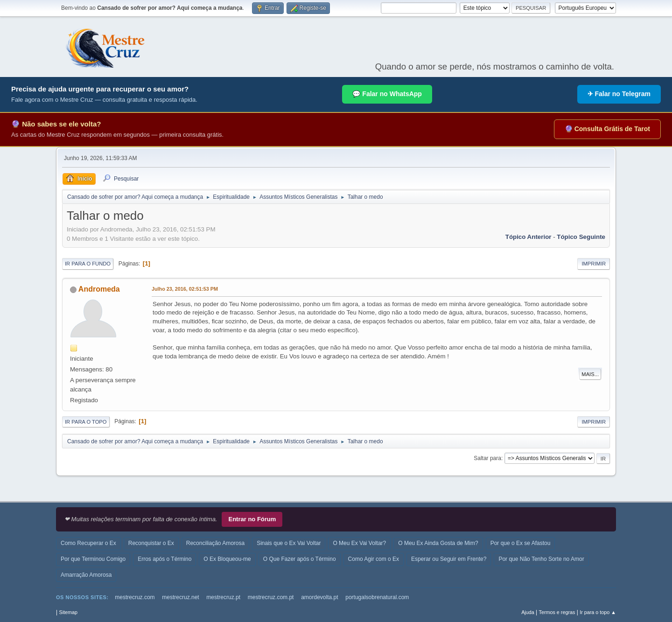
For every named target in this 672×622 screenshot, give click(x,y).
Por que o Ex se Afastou (521, 543)
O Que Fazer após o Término (300, 559)
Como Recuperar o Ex (88, 543)
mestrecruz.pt (223, 597)
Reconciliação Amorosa (215, 543)
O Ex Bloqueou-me (227, 559)
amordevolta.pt (319, 597)
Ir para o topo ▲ (598, 612)
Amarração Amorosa (86, 575)
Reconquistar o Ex (151, 543)
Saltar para (487, 458)
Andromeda (99, 289)
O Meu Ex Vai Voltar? (359, 543)
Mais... (590, 374)
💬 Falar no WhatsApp (387, 94)
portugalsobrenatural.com (377, 597)
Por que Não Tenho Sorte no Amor (541, 559)
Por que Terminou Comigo (93, 559)
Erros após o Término (164, 559)
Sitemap (68, 612)
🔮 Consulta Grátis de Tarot (607, 129)
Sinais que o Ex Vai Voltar (289, 543)
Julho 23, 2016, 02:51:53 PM (185, 289)
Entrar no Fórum (252, 519)
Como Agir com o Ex (374, 559)
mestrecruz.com (135, 597)
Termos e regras (557, 612)
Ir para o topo (86, 422)
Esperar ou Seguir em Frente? (449, 559)
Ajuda (528, 612)
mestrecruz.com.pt (271, 597)
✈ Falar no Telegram (619, 94)
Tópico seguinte (581, 237)
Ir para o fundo (88, 264)
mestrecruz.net (180, 597)
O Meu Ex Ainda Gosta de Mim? (438, 543)
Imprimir (594, 264)
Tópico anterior (528, 237)
